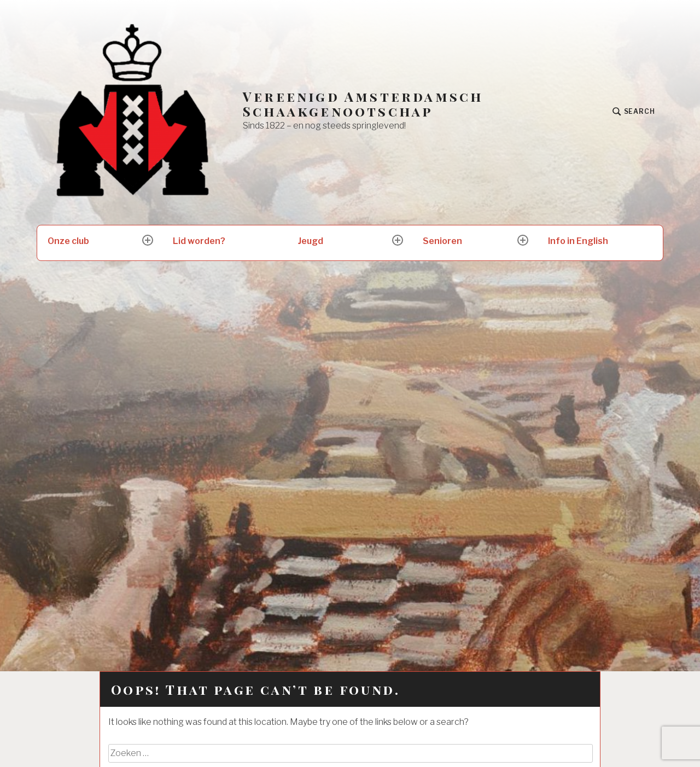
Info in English (578, 241)
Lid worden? (199, 241)
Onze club (68, 241)
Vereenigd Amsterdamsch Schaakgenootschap (363, 104)
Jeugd (311, 241)
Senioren (442, 241)
